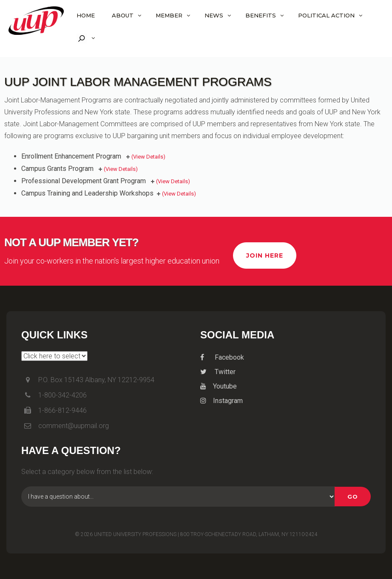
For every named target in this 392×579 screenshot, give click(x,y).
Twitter (218, 372)
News (214, 15)
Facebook (222, 357)
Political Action (326, 15)
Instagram (222, 401)
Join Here (265, 255)
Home (86, 15)
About (123, 15)
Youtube (219, 386)
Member (169, 15)
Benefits (261, 15)
